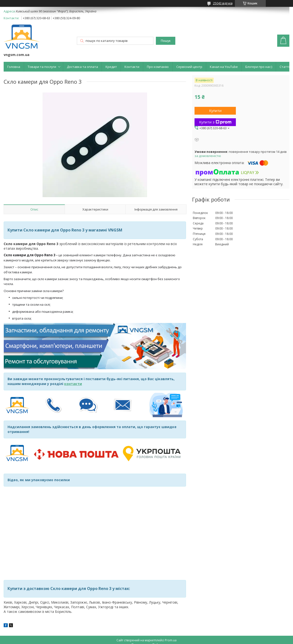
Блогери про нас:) (259, 67)
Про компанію (158, 67)
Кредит (111, 67)
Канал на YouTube (224, 67)
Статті (284, 67)
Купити (215, 110)
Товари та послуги (42, 67)
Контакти (132, 67)
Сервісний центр (189, 67)
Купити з (215, 122)
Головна (14, 67)
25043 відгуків (223, 3)
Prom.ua (171, 640)
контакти (73, 384)
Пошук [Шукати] (166, 41)
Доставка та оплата (82, 67)
